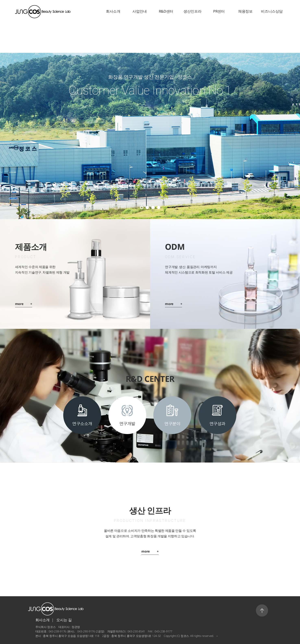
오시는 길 (64, 620)
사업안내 (140, 11)
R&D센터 (166, 11)
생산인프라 (192, 11)
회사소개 (113, 11)
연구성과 (217, 423)
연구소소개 (82, 423)
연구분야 (172, 423)
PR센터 (219, 11)
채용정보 (245, 11)
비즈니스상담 (272, 11)
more (24, 304)
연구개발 (127, 423)
